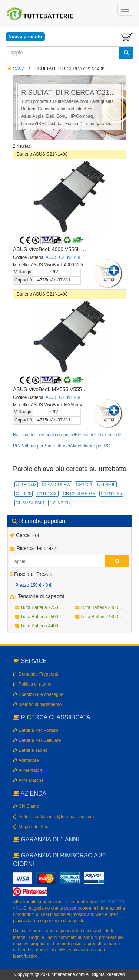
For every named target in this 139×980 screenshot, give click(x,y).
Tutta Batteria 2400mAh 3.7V (106, 607)
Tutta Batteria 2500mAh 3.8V (46, 617)
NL (104, 902)
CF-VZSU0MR (30, 503)
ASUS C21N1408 (63, 257)
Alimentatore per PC (90, 446)
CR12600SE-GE (79, 494)
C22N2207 (60, 503)
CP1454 (84, 484)
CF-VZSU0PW (56, 484)
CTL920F (106, 484)
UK (113, 902)
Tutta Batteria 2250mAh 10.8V (48, 607)
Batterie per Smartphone (45, 446)
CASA (16, 69)
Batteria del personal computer (43, 435)
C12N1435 (111, 494)
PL (18, 908)
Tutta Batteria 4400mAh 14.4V (48, 626)
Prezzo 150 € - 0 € (33, 585)
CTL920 (24, 494)
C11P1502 (26, 484)
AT (122, 902)
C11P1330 (47, 494)
